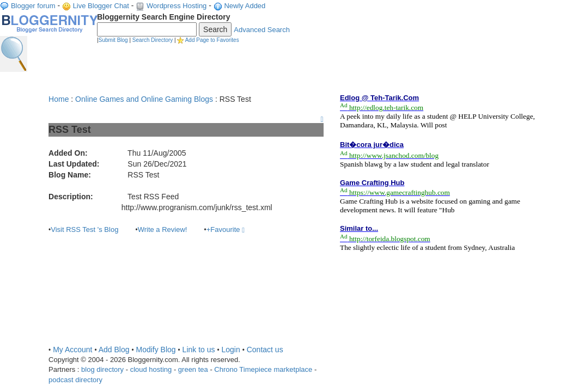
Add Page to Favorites (212, 40)
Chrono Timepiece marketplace (263, 369)
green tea (193, 369)
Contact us (265, 350)
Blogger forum (33, 6)
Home (59, 99)
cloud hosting (151, 369)
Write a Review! (163, 229)
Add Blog (114, 350)
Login (230, 350)
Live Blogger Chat (101, 6)
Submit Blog (113, 40)
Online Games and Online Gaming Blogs (144, 99)
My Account (72, 350)
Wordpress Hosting (177, 6)
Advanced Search (262, 30)
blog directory (102, 369)
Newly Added (245, 6)
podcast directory (75, 380)
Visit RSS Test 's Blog (84, 229)
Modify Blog (156, 350)
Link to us (199, 350)
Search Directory (153, 40)
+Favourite (226, 229)
